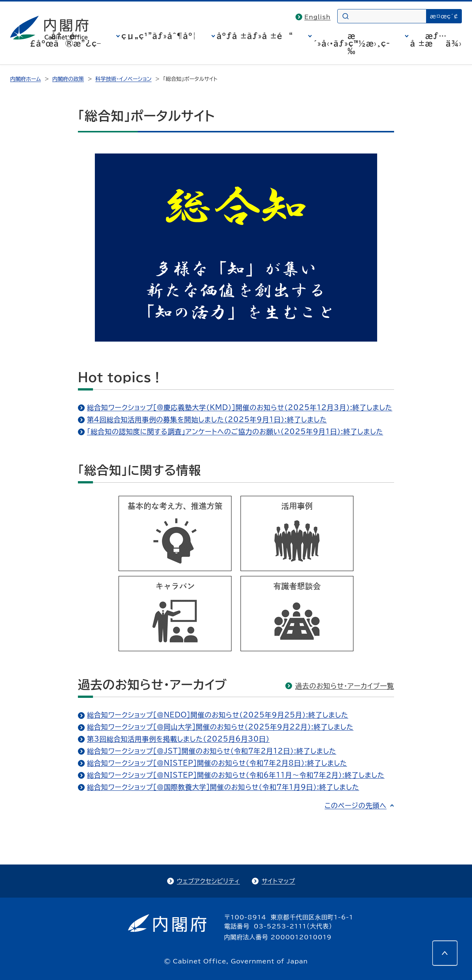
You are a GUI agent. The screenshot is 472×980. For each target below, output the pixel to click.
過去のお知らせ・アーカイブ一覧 (345, 686)
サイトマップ (278, 881)
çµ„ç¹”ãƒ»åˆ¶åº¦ (159, 36)
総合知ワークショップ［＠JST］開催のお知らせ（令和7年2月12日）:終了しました (212, 751)
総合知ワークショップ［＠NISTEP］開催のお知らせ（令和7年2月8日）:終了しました (217, 763)
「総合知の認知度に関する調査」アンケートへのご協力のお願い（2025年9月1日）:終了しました (235, 432)
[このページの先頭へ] (445, 953)
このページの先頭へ (356, 805)
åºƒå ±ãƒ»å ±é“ (255, 36)
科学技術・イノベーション (123, 79)
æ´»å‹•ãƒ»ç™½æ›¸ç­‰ (352, 43)
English (318, 17)
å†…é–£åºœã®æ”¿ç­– (65, 40)
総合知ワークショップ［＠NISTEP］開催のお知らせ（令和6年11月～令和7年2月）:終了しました (236, 775)
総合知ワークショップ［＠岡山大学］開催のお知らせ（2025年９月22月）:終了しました (220, 727)
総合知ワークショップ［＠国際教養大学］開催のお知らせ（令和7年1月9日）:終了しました (223, 787)
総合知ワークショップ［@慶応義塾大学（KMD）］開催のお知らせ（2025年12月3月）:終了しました (240, 407)
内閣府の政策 (68, 79)
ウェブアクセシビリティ (208, 881)
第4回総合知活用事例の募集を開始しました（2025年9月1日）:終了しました (207, 419)
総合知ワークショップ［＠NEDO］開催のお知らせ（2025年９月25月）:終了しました (218, 715)
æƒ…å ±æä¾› (436, 40)
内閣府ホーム (25, 79)
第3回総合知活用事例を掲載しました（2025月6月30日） (178, 739)
